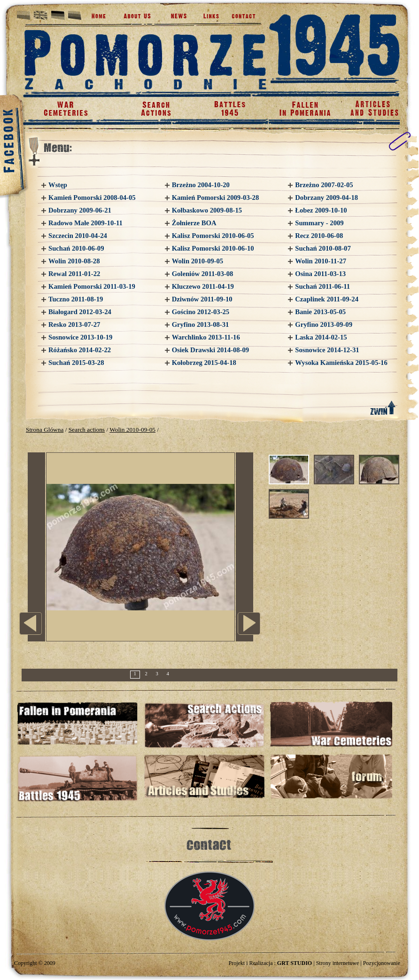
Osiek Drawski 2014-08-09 (210, 350)
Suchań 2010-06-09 (76, 248)
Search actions (87, 430)
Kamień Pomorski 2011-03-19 (92, 286)
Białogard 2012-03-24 (80, 312)
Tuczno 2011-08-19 (76, 299)
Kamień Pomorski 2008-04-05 (92, 198)
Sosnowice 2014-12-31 (327, 350)
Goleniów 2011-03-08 (203, 274)
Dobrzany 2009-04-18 (326, 198)
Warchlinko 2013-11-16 (206, 337)
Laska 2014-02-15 (321, 337)
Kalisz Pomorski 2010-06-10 (213, 248)
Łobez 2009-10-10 (321, 210)
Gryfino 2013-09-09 (324, 324)
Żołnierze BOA (194, 223)
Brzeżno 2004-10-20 (201, 185)
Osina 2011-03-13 (320, 274)
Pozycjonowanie (382, 963)
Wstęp (58, 185)
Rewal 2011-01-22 (74, 274)
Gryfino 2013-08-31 (201, 324)
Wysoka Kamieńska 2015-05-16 (341, 363)
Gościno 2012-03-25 (201, 312)
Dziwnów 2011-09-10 (202, 299)
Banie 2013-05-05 (320, 312)
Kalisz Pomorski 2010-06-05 (213, 236)
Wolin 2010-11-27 (321, 261)
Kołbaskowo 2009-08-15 (207, 210)
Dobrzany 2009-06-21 (80, 210)
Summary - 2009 (319, 223)
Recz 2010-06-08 (319, 236)
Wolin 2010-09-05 (198, 261)
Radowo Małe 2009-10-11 (85, 223)
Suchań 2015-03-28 (76, 363)
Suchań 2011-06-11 (322, 286)
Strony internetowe (338, 963)
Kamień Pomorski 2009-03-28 (216, 198)
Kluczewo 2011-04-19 (203, 286)
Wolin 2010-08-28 (74, 261)
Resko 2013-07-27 (74, 324)
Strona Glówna (45, 430)
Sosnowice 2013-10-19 (80, 337)
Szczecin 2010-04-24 (78, 236)
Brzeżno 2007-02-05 (324, 185)
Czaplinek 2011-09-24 (327, 299)
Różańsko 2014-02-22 (80, 350)
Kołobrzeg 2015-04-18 (204, 363)
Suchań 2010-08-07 (323, 248)
